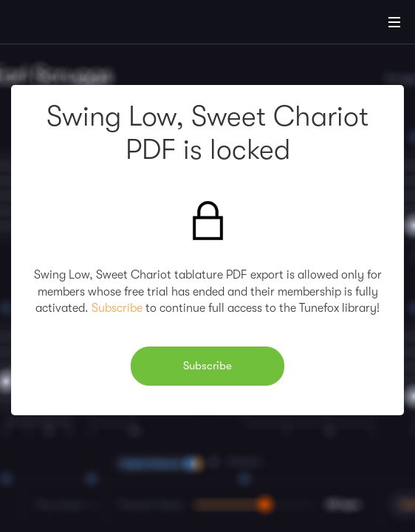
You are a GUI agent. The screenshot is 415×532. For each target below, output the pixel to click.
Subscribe (117, 308)
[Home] (59, 24)
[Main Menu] (394, 22)
